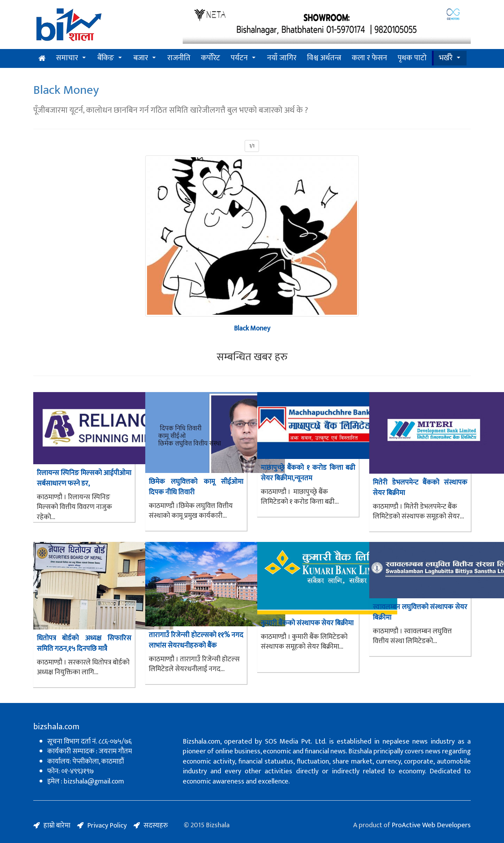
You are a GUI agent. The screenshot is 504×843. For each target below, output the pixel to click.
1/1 (252, 146)
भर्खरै (446, 58)
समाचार (67, 58)
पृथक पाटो (412, 58)
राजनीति (179, 58)
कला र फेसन (369, 58)
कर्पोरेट (211, 58)
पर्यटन (239, 58)
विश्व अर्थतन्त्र (324, 58)
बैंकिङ (106, 58)
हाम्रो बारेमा (57, 825)
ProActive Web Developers (431, 825)
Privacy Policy (107, 825)
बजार (141, 58)
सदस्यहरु (156, 825)
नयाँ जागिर (282, 58)
